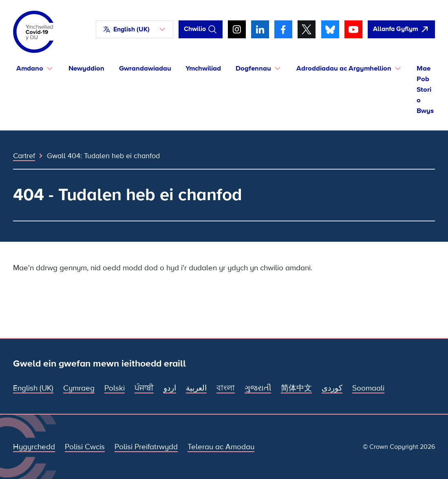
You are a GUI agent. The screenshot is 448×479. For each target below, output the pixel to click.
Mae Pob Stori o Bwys (425, 90)
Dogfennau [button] (253, 68)
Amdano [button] (30, 68)
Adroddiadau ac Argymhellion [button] (344, 68)
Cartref (24, 156)
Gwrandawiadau (145, 68)
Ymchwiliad (203, 68)
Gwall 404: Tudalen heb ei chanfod (103, 156)
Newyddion (86, 68)
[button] (135, 29)
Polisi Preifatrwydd (146, 447)
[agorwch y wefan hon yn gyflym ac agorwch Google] (401, 29)
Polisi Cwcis (85, 447)
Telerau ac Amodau (221, 447)
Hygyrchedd (34, 447)
